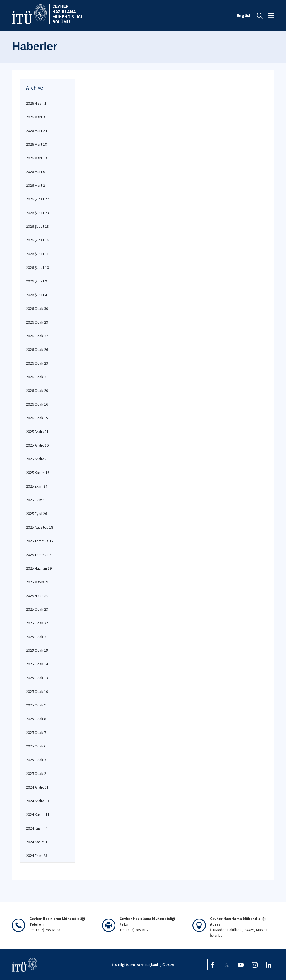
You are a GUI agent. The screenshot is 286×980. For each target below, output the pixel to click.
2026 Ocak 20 (37, 390)
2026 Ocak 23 (37, 363)
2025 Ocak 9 (36, 705)
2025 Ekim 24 (37, 486)
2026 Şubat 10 (37, 267)
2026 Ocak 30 (37, 308)
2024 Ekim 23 (37, 856)
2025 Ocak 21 (37, 637)
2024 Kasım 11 (38, 814)
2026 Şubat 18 (37, 226)
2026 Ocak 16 (37, 404)
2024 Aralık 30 (37, 801)
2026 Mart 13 (36, 158)
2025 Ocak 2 (36, 773)
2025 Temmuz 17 (40, 541)
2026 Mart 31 (36, 117)
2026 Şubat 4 (36, 295)
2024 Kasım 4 (37, 828)
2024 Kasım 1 (37, 842)
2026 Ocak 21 (37, 377)
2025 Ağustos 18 (40, 527)
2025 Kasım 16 (38, 473)
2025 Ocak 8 (36, 719)
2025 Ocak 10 (37, 691)
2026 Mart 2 (35, 185)
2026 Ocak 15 (37, 418)
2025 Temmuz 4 (39, 555)
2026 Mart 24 (36, 131)
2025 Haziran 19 (39, 568)
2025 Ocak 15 (37, 650)
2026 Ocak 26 (37, 349)
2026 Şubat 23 (37, 213)
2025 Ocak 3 (36, 760)
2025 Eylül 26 (36, 514)
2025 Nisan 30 (37, 596)
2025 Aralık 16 (37, 445)
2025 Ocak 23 (37, 609)
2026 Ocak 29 (37, 322)
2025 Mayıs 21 (37, 582)
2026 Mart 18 (36, 144)
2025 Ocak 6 (36, 746)
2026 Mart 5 (35, 172)
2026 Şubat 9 (36, 281)
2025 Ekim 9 (36, 500)
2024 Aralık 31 (37, 787)
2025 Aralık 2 (36, 459)
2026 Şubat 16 (37, 240)
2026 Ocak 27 (37, 336)
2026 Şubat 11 (37, 254)
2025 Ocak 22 (37, 623)
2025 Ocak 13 (37, 678)
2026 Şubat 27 (37, 199)
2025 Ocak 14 (37, 664)
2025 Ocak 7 (36, 732)
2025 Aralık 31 (37, 432)
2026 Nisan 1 (36, 103)
